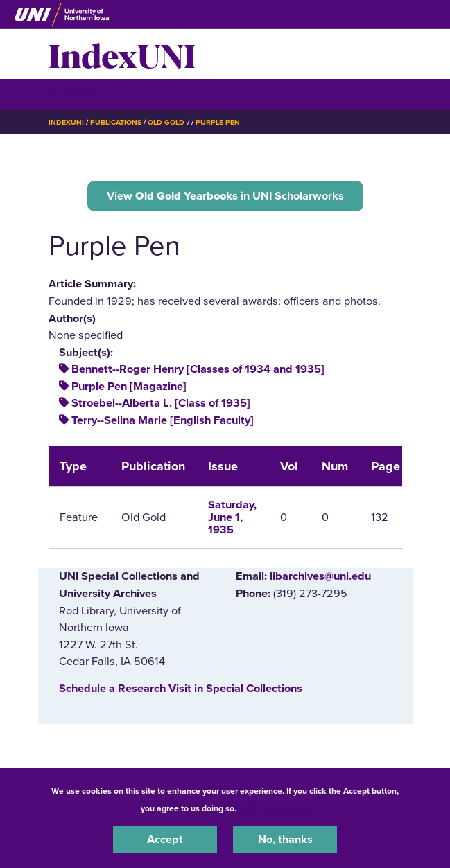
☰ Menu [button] (73, 94)
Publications (116, 122)
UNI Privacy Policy (275, 808)
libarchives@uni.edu (320, 576)
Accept (165, 840)
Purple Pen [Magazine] (129, 387)
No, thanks (285, 840)
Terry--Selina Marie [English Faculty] (163, 420)
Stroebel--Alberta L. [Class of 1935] (161, 403)
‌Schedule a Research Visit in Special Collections (181, 689)
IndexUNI (122, 54)
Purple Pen (218, 122)
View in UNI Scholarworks (225, 196)
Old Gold (166, 122)
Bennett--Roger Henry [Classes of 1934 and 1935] (198, 369)
